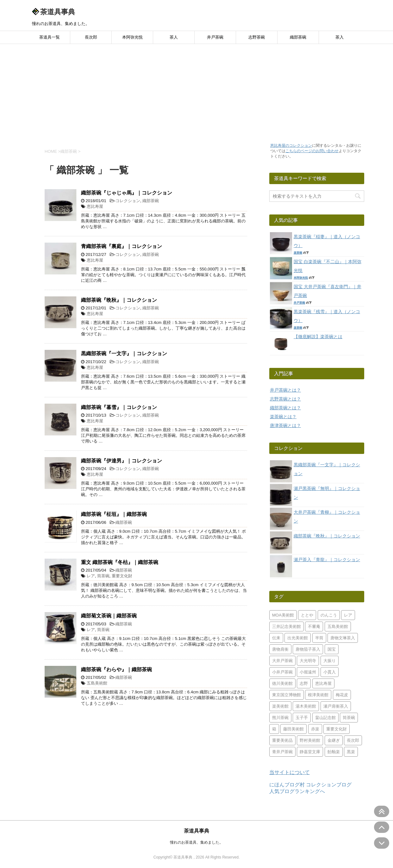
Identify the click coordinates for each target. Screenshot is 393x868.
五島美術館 (97, 683)
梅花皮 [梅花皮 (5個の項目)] (342, 695)
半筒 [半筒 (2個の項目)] (319, 638)
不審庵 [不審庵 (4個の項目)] (314, 626)
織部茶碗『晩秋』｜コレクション (119, 300)
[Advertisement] (196, 91)
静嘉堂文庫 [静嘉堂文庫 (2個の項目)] (310, 752)
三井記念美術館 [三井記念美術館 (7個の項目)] (287, 626)
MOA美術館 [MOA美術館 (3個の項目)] (283, 615)
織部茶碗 (298, 37)
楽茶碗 (298, 253)
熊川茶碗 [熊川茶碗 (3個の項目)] (280, 718)
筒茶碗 (103, 576)
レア (91, 576)
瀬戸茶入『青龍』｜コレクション (327, 560)
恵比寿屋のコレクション (291, 146)
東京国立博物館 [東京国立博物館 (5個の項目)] (287, 695)
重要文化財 (122, 576)
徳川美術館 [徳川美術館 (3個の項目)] (282, 683)
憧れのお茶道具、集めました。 (196, 842)
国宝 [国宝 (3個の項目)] (332, 649)
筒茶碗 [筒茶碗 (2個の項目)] (349, 718)
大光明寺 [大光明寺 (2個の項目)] (308, 661)
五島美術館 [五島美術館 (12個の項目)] (338, 626)
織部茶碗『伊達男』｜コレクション (122, 461)
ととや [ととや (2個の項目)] (307, 615)
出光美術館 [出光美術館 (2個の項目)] (298, 638)
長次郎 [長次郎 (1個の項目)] (353, 740)
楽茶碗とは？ (283, 417)
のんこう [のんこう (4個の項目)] (329, 615)
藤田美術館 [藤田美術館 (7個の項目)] (293, 729)
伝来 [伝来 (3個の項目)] (276, 638)
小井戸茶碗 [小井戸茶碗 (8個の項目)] (282, 672)
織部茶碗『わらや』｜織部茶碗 (116, 670)
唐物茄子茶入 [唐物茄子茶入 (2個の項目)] (308, 649)
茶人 (174, 37)
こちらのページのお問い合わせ (312, 151)
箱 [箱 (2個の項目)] (274, 729)
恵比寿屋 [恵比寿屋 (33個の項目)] (323, 683)
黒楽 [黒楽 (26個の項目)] (351, 752)
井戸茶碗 (215, 37)
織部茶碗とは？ (285, 408)
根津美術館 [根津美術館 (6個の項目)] (318, 695)
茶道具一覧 (50, 37)
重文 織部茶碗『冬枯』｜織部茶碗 (120, 562)
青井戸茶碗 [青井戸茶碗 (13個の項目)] (282, 752)
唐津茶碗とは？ (285, 425)
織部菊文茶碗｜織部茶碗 (109, 616)
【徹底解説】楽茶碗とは (318, 337)
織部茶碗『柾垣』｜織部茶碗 (114, 514)
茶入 (340, 37)
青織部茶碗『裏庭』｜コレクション (122, 246)
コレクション (128, 201)
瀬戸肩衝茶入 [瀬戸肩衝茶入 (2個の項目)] (336, 706)
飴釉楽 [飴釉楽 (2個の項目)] (334, 752)
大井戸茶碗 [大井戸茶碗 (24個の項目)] (282, 661)
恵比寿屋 (95, 206)
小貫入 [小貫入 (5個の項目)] (330, 672)
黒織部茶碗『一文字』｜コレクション (124, 353)
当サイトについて (290, 772)
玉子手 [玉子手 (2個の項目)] (302, 718)
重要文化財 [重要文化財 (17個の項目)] (337, 729)
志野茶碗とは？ (285, 399)
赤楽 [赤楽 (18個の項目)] (315, 729)
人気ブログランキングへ (297, 791)
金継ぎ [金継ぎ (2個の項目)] (334, 740)
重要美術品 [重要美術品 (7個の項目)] (282, 740)
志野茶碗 (257, 37)
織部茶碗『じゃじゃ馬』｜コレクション (127, 193)
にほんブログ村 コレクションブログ (310, 785)
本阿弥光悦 (132, 37)
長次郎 (91, 37)
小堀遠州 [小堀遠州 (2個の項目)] (308, 672)
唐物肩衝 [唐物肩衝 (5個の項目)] (280, 649)
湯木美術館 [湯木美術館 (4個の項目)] (306, 706)
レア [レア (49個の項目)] (348, 615)
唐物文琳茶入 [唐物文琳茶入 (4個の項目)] (343, 638)
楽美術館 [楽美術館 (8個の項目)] (280, 706)
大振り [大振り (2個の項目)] (330, 661)
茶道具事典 (58, 12)
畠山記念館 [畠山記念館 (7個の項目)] (325, 718)
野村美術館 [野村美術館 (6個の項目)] (310, 740)
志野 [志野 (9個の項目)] (304, 683)
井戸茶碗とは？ (285, 390)
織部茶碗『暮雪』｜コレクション (119, 407)
